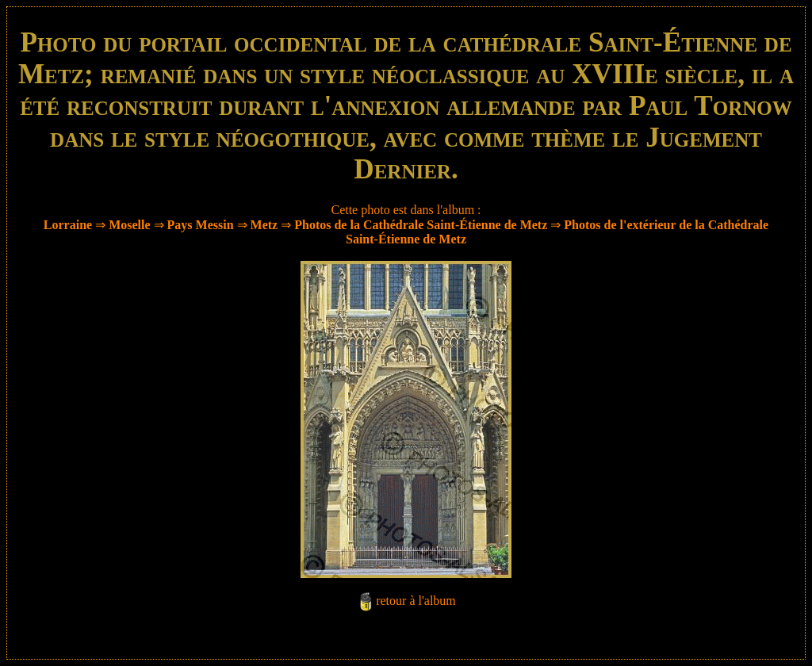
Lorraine (68, 225)
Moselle (129, 225)
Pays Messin (201, 225)
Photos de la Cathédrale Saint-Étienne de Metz (421, 225)
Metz (264, 225)
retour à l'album (416, 601)
